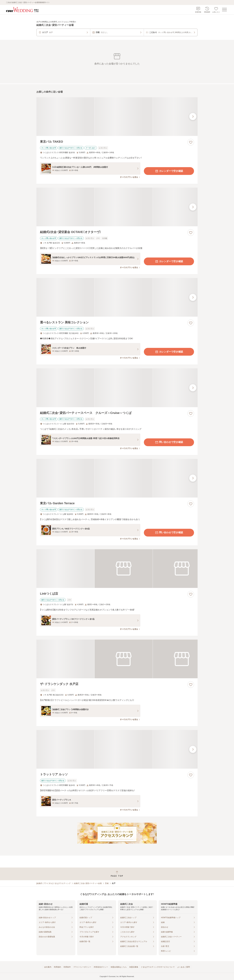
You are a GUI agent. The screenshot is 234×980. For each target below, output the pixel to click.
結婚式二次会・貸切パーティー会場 (88, 883)
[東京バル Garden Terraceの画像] (117, 478)
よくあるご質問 (184, 967)
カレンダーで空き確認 (169, 171)
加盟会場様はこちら (119, 967)
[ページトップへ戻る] (117, 874)
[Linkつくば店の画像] (117, 569)
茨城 (107, 883)
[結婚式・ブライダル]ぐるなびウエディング (54, 883)
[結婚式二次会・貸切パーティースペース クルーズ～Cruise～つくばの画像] (117, 388)
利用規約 (57, 967)
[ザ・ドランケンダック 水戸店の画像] (117, 659)
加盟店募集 (134, 967)
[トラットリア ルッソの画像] (117, 749)
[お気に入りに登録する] (191, 142)
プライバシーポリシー (82, 967)
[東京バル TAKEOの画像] (117, 117)
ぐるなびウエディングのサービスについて (158, 967)
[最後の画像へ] (193, 117)
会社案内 (48, 967)
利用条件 (67, 967)
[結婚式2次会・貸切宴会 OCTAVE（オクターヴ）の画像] (117, 207)
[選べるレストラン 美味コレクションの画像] (117, 297)
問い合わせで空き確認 (169, 442)
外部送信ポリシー (101, 967)
